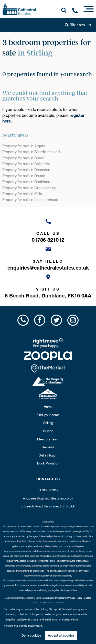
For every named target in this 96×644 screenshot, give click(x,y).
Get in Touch (48, 455)
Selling (48, 423)
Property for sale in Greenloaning (29, 188)
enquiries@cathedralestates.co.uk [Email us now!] (48, 498)
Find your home (48, 415)
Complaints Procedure (54, 598)
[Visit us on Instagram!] (73, 320)
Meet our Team (48, 439)
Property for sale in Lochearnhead (30, 200)
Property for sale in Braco (23, 158)
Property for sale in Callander (26, 164)
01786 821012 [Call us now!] (48, 490)
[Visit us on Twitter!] (56, 320)
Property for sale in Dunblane (26, 182)
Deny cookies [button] (31, 635)
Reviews (48, 447)
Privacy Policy (75, 598)
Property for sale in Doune (24, 176)
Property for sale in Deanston (26, 170)
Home (48, 407)
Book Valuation (48, 463)
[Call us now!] (77, 12)
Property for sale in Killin (22, 194)
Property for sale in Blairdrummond (31, 152)
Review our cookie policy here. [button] (24, 626)
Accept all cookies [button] (61, 635)
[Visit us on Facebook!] (40, 320)
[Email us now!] (48, 257)
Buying (48, 431)
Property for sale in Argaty (24, 146)
